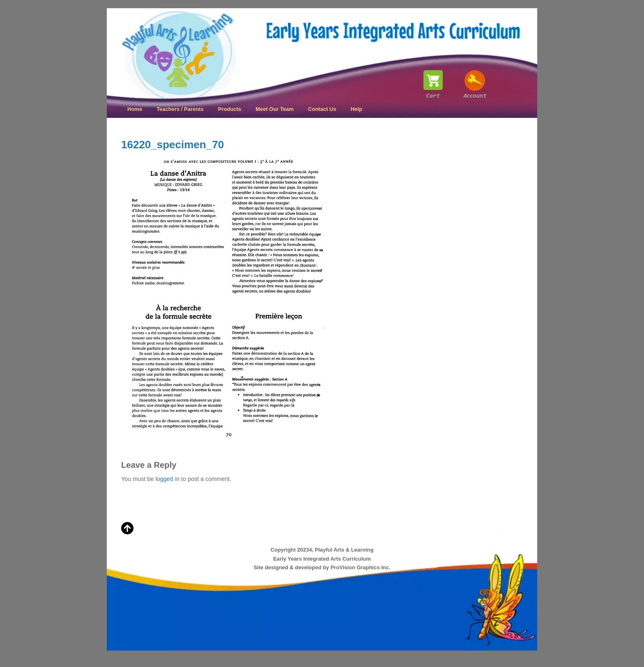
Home (135, 109)
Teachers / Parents (180, 109)
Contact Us (322, 109)
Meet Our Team (275, 109)
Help (356, 109)
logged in (167, 479)
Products (230, 109)
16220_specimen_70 (172, 145)
